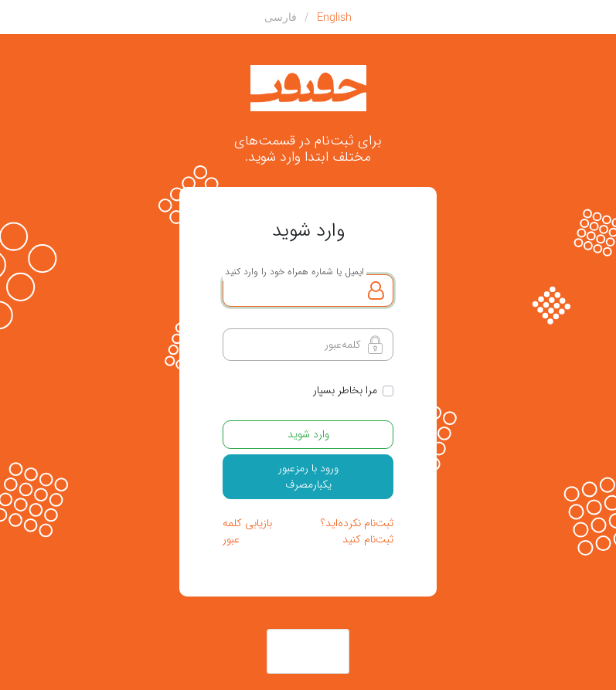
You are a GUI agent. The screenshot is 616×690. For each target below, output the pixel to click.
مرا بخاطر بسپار (345, 391)
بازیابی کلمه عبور (247, 531)
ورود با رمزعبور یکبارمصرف (308, 476)
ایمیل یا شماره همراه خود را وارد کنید (294, 272)
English (334, 17)
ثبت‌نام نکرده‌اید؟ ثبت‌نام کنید (357, 531)
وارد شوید (308, 434)
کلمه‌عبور (343, 345)
